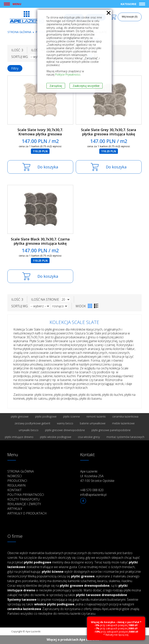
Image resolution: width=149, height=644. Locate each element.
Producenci (17, 481)
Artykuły (15, 509)
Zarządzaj (56, 86)
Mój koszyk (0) (130, 17)
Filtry (15, 68)
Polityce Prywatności (68, 74)
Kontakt (14, 490)
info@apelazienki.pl (93, 495)
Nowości (15, 476)
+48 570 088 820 (92, 490)
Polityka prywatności (26, 495)
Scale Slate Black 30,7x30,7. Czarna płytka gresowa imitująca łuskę (40, 241)
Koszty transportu (24, 499)
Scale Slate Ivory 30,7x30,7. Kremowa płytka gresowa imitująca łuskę (40, 134)
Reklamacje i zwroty (24, 504)
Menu (17, 4)
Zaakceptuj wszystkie (86, 86)
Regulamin (17, 485)
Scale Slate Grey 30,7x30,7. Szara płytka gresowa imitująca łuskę (109, 132)
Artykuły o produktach (27, 513)
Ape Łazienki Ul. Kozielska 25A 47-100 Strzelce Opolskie (97, 476)
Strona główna (19, 32)
